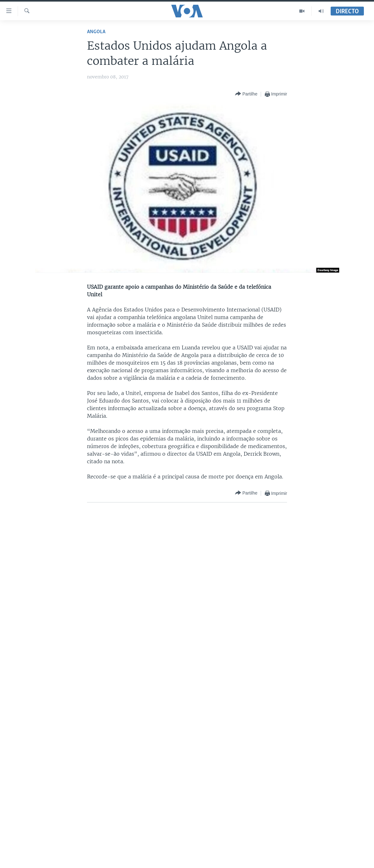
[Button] (246, 94)
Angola (96, 32)
